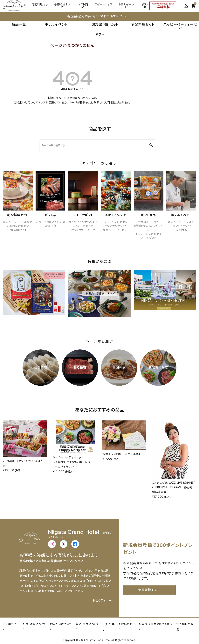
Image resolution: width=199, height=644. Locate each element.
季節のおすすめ (63, 6)
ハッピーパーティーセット (180, 26)
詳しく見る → (102, 601)
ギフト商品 (83, 6)
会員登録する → (150, 590)
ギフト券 (145, 6)
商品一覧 (19, 24)
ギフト (99, 34)
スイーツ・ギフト (103, 6)
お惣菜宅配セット (105, 24)
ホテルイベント (126, 6)
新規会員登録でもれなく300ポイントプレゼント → (99, 16)
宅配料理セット (40, 6)
